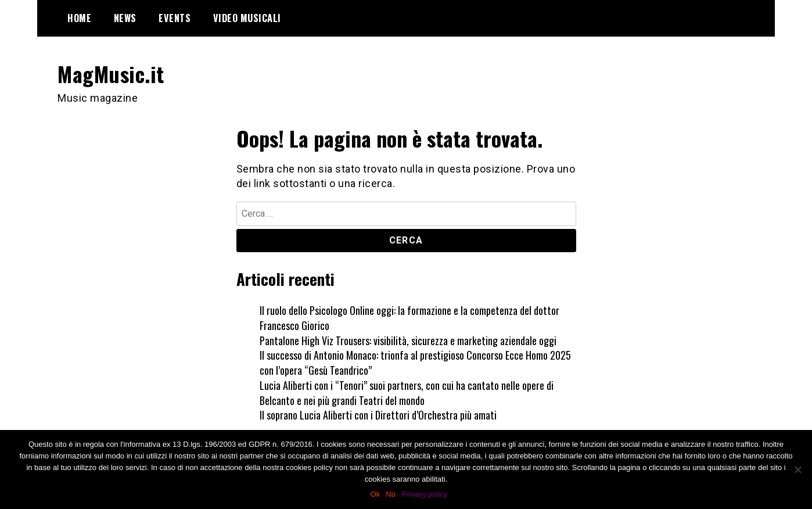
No (391, 494)
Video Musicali (247, 18)
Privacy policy (424, 494)
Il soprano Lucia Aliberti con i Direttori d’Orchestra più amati (378, 415)
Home (79, 18)
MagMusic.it (111, 74)
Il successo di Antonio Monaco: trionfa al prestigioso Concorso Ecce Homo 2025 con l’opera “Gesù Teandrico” (415, 363)
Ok (376, 494)
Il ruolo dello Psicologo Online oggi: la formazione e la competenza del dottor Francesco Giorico (409, 318)
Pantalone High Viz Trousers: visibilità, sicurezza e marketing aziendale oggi (408, 340)
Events (175, 18)
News (125, 18)
